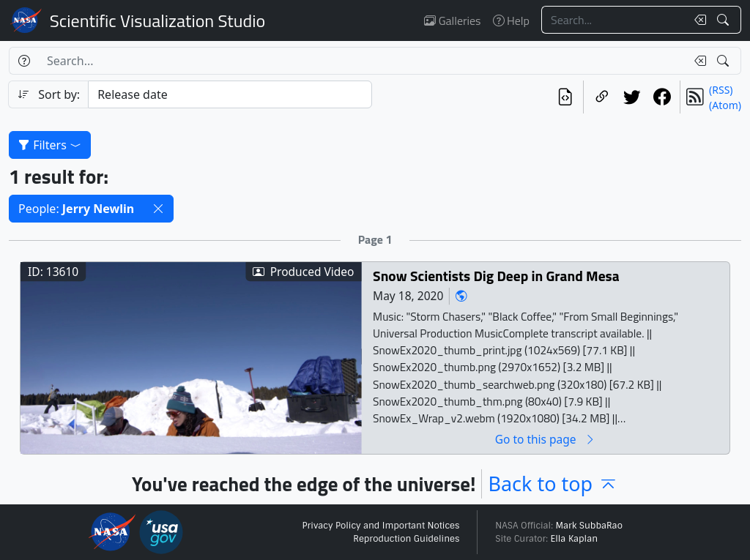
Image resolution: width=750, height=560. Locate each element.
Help (511, 20)
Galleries (452, 20)
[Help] (24, 61)
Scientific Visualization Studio (157, 20)
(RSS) (721, 90)
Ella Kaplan (575, 539)
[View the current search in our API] (565, 97)
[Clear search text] (697, 20)
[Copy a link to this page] (602, 97)
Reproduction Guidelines (406, 539)
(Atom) (725, 105)
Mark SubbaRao (589, 526)
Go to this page (546, 439)
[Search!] (725, 20)
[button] (158, 209)
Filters (50, 145)
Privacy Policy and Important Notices (380, 526)
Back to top (553, 484)
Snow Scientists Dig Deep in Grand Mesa (496, 276)
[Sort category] (230, 94)
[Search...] (614, 20)
